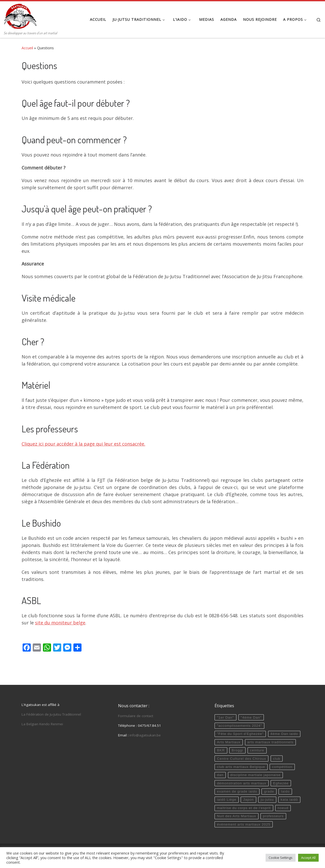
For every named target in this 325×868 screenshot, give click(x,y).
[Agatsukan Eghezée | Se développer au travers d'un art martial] (20, 15)
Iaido (285, 791)
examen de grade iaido (237, 791)
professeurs (273, 816)
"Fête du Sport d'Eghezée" (240, 734)
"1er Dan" (225, 717)
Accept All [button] (308, 858)
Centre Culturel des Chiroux (241, 759)
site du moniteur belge (60, 623)
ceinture (257, 750)
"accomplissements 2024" (239, 726)
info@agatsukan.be (145, 735)
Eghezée (281, 783)
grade (269, 791)
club (277, 759)
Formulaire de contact (136, 716)
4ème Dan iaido (284, 734)
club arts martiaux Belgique (241, 767)
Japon (249, 800)
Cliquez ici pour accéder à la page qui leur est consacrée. (83, 444)
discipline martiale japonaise (255, 775)
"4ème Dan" (251, 717)
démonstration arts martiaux (241, 783)
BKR (221, 750)
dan (220, 775)
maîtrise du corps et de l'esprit (244, 808)
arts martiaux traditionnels (270, 742)
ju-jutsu (267, 800)
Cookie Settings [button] (281, 858)
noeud (283, 808)
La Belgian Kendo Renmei (42, 724)
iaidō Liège (226, 800)
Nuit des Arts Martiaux (236, 816)
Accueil (27, 48)
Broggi (237, 750)
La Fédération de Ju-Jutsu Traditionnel (51, 714)
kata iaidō (289, 800)
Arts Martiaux (229, 742)
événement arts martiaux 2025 (243, 824)
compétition (282, 767)
